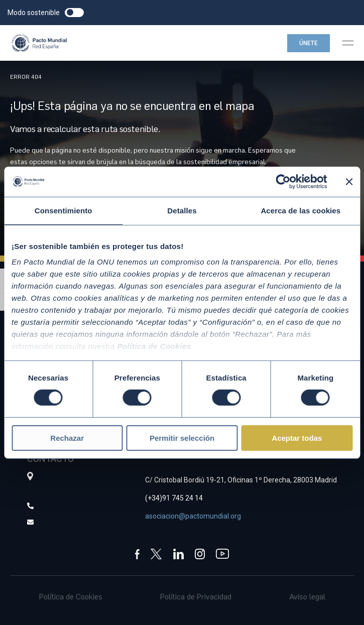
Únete (309, 43)
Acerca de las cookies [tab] (300, 210)
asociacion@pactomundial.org (193, 516)
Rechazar (67, 438)
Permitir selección (182, 438)
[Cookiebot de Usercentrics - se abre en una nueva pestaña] (283, 181)
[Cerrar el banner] (349, 181)
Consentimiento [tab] (64, 210)
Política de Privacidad (196, 596)
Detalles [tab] (182, 210)
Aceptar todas (297, 438)
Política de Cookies (71, 596)
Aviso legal (307, 596)
